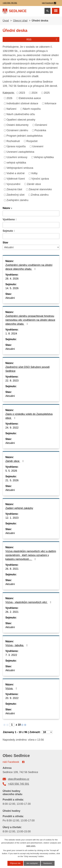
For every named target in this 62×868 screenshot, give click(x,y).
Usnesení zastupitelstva (20, 152)
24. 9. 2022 (12, 428)
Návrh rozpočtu (32, 109)
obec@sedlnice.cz (19, 779)
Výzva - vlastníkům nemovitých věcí (29, 602)
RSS (42, 39)
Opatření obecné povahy (21, 120)
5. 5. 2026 (11, 471)
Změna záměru (40, 195)
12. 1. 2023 (12, 518)
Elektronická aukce (30, 98)
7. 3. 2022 (11, 655)
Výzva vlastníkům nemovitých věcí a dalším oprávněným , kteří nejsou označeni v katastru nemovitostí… (31, 555)
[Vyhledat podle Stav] (31, 247)
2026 (9, 98)
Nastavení (48, 863)
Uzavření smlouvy (17, 157)
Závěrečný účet (16, 195)
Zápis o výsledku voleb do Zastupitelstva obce (29, 416)
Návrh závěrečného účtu (21, 114)
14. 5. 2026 (12, 288)
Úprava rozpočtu (16, 146)
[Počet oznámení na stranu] (47, 732)
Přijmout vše (15, 863)
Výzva (12, 688)
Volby (34, 173)
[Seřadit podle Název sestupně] (12, 209)
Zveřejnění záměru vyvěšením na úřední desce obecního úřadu (29, 267)
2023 (22, 93)
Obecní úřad (20, 21)
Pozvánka (40, 130)
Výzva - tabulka (17, 645)
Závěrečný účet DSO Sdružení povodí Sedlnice (27, 369)
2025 (47, 93)
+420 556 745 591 (19, 784)
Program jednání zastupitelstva (25, 136)
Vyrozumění (13, 184)
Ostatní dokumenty (18, 125)
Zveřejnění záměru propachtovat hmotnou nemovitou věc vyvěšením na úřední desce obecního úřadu (30, 320)
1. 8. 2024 (11, 334)
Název (6, 208)
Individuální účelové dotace (22, 103)
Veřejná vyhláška (44, 157)
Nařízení (12, 109)
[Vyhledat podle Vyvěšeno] (31, 225)
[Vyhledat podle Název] (31, 213)
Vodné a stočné (16, 173)
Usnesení (38, 146)
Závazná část (14, 189)
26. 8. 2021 (12, 569)
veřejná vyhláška (16, 162)
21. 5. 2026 (12, 480)
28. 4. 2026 (12, 279)
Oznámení (41, 125)
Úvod (6, 21)
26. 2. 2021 (12, 612)
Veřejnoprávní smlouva (20, 168)
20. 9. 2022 (12, 698)
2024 (34, 93)
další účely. (31, 846)
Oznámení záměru (17, 130)
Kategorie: (9, 93)
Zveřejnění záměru (18, 200)
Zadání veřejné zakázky (19, 508)
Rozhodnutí (13, 141)
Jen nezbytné (32, 863)
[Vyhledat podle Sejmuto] (31, 236)
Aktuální (10, 298)
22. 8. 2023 (12, 381)
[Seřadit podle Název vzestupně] (12, 207)
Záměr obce (34, 184)
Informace (50, 103)
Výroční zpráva (40, 179)
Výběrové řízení (16, 179)
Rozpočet (32, 141)
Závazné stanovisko (40, 189)
